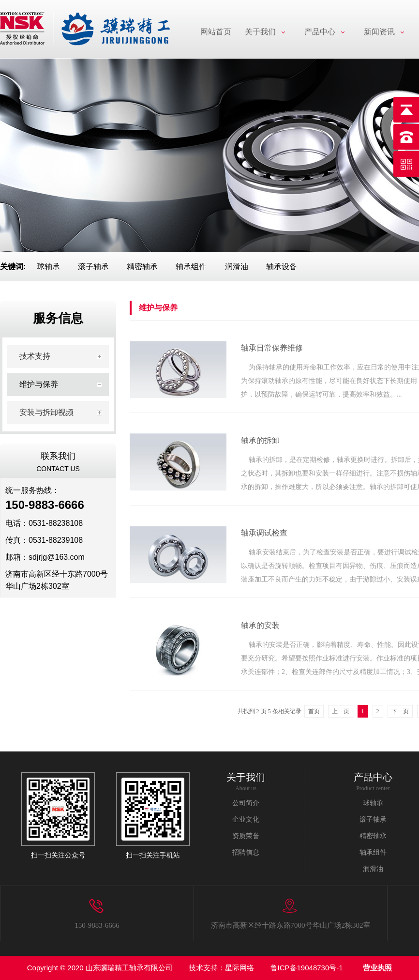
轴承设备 (282, 267)
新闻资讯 (379, 32)
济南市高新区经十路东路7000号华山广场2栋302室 (291, 925)
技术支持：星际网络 (221, 968)
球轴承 (48, 267)
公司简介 (246, 803)
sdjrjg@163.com (57, 557)
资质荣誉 (246, 836)
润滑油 (237, 267)
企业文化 (246, 819)
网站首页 (216, 32)
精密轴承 (142, 267)
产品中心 (320, 32)
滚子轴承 (93, 267)
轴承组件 (191, 267)
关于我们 (260, 32)
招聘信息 (246, 852)
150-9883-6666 (97, 925)
